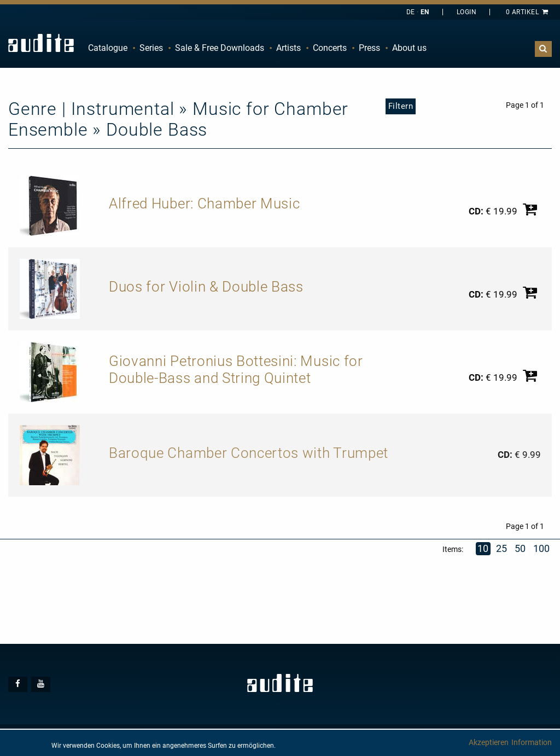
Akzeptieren (489, 742)
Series (151, 48)
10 (483, 548)
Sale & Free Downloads (220, 48)
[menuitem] (108, 48)
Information (532, 742)
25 (502, 548)
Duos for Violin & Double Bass (206, 287)
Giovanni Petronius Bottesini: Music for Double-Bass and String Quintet (236, 370)
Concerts (330, 48)
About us (409, 48)
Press (369, 48)
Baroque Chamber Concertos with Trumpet (249, 453)
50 (520, 548)
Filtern (401, 106)
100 (542, 548)
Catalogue (108, 48)
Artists (288, 48)
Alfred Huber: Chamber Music (204, 203)
